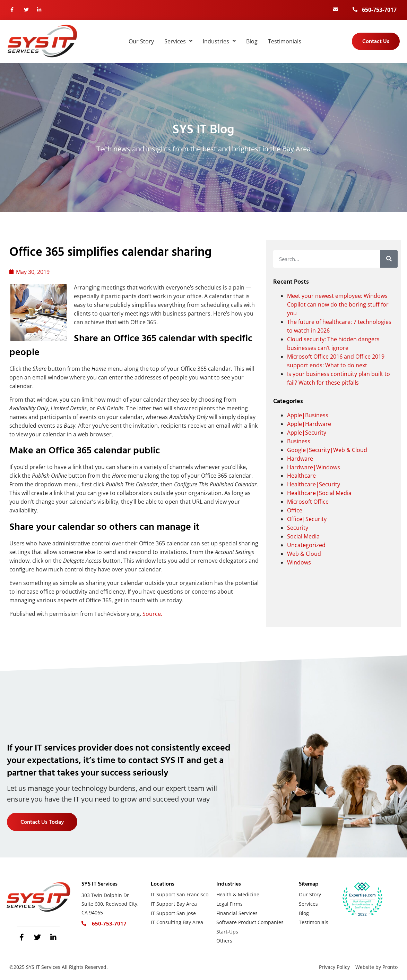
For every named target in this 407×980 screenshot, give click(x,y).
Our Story (141, 41)
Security (298, 528)
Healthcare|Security (314, 484)
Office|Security (307, 519)
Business (299, 441)
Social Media (303, 536)
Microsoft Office (308, 502)
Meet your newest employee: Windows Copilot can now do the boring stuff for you (338, 304)
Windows (299, 562)
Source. (152, 614)
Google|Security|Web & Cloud (327, 450)
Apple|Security (307, 433)
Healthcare (301, 476)
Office (295, 510)
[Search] (389, 259)
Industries (219, 41)
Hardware (300, 459)
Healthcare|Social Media (319, 493)
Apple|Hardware (309, 424)
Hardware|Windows (314, 467)
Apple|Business (308, 415)
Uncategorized (306, 545)
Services (178, 41)
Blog (252, 41)
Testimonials (285, 41)
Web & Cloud (304, 554)
